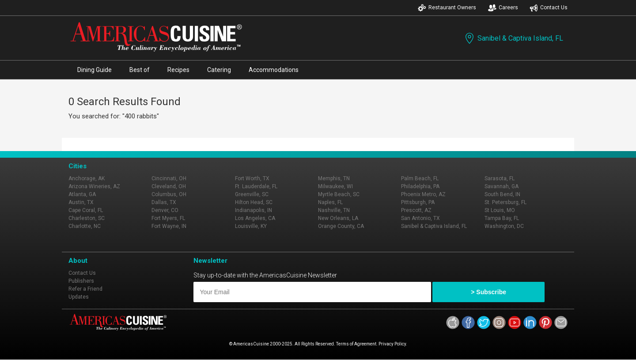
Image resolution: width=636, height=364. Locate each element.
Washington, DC (504, 226)
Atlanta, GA (82, 194)
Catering (219, 70)
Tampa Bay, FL (502, 218)
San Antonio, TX (420, 218)
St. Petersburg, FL (505, 202)
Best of (140, 70)
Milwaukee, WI (335, 186)
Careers (503, 8)
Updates (79, 297)
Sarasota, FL (500, 178)
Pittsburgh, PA (418, 202)
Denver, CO (165, 210)
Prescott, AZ (416, 210)
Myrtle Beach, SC (339, 194)
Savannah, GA (502, 186)
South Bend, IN (502, 194)
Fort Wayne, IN (169, 226)
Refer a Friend (85, 289)
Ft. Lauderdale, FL (256, 186)
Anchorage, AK (87, 178)
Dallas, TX (164, 202)
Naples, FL (330, 202)
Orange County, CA (341, 226)
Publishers (81, 281)
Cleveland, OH (169, 186)
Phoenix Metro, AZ (423, 194)
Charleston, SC (87, 218)
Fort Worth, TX (252, 178)
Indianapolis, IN (254, 210)
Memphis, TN (334, 178)
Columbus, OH (169, 194)
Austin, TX (81, 202)
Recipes (178, 70)
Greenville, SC (252, 194)
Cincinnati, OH (169, 178)
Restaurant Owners (447, 8)
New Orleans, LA (338, 218)
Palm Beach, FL (420, 178)
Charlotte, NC (85, 226)
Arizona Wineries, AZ (94, 186)
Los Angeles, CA (255, 218)
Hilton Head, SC (254, 202)
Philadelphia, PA (420, 186)
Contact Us (549, 8)
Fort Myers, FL (168, 218)
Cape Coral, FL (86, 210)
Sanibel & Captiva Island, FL (513, 38)
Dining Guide (95, 70)
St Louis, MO (500, 210)
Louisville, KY (251, 226)
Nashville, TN (334, 210)
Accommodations (274, 70)
